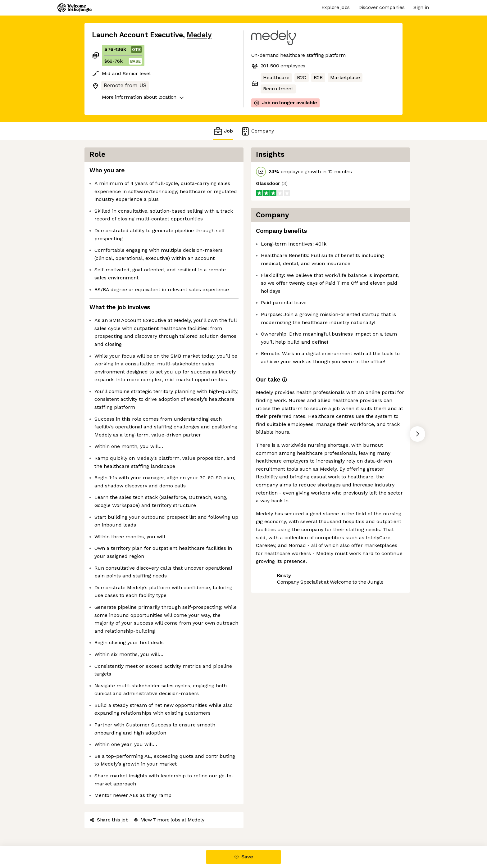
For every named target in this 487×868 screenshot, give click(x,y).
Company (257, 131)
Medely (199, 35)
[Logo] (75, 8)
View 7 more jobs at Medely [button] (169, 820)
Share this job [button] (109, 820)
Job (223, 131)
